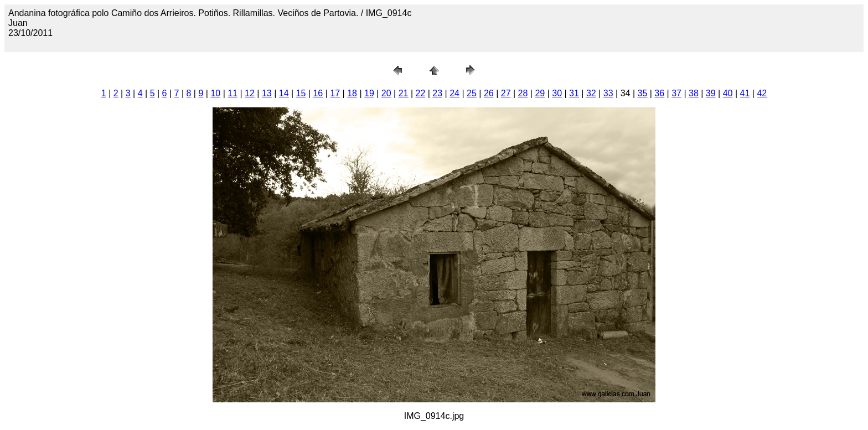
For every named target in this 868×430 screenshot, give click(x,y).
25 (472, 93)
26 (489, 93)
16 (318, 93)
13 (267, 93)
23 (437, 93)
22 (421, 93)
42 (762, 93)
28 (523, 93)
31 (574, 93)
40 (728, 93)
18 (352, 93)
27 (506, 93)
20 (386, 93)
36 (659, 93)
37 (676, 93)
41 (745, 93)
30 (557, 93)
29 (540, 93)
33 (608, 93)
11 (232, 93)
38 (694, 93)
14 (284, 93)
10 (215, 93)
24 (454, 93)
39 (711, 93)
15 (301, 93)
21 (404, 93)
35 (642, 93)
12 (250, 93)
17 (335, 93)
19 (369, 93)
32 (591, 93)
